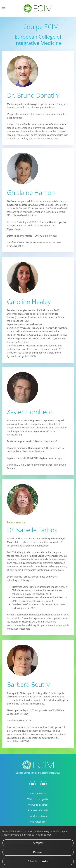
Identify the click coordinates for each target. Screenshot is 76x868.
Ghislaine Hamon (31, 192)
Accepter (38, 843)
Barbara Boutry (28, 684)
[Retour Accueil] (38, 8)
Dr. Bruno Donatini (33, 95)
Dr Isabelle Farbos (32, 530)
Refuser (38, 852)
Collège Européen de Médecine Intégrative (38, 773)
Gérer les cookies (38, 861)
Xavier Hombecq (30, 412)
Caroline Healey (29, 302)
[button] (4, 8)
